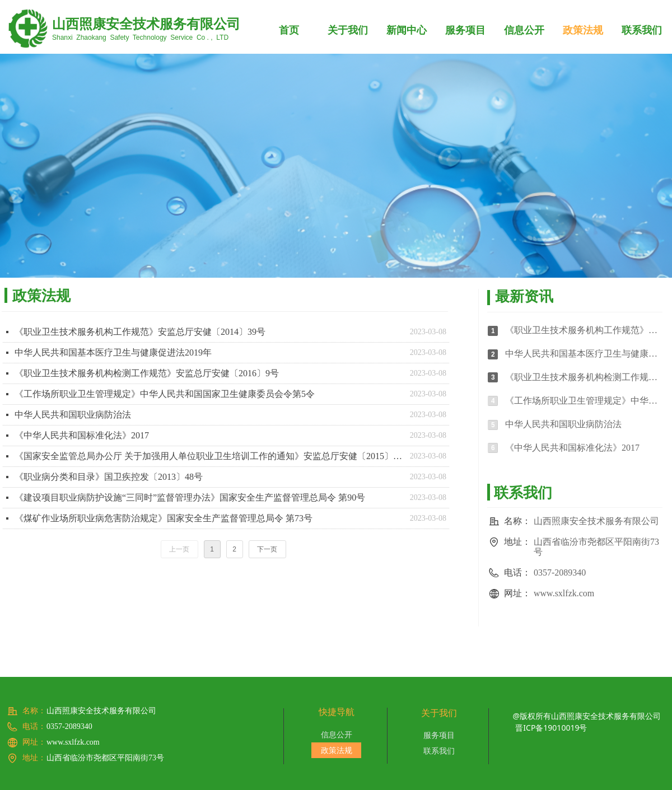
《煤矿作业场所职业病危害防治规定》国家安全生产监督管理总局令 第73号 (164, 518)
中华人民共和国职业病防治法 (73, 415)
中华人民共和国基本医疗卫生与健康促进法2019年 (113, 352)
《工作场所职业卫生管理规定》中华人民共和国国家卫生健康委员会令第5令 (165, 394)
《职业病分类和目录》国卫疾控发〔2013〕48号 (109, 477)
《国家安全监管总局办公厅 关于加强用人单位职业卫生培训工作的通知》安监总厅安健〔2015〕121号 (209, 456)
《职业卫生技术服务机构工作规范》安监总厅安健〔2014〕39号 (140, 332)
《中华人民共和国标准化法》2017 (82, 435)
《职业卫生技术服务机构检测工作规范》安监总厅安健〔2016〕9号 (147, 373)
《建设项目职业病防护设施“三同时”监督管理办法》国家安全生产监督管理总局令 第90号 (190, 497)
